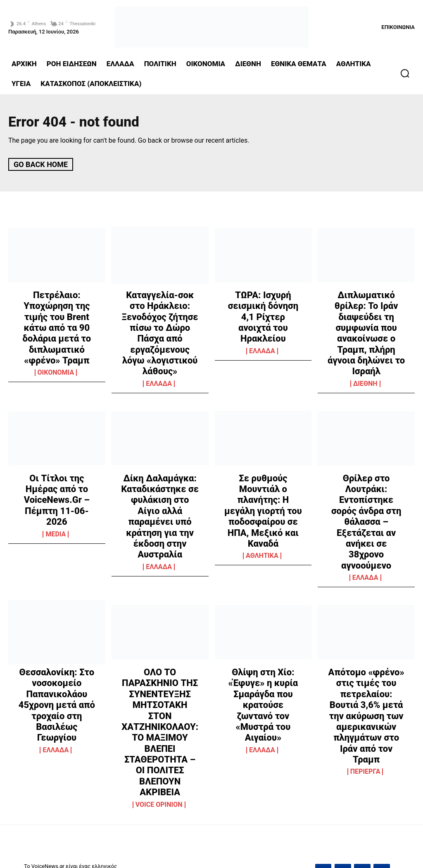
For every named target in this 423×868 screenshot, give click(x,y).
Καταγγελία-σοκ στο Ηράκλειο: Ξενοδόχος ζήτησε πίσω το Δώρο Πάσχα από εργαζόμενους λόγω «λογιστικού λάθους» (160, 317)
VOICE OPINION (159, 677)
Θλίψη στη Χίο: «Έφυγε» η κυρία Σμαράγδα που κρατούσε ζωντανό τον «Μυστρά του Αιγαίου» (263, 621)
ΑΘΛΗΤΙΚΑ (262, 491)
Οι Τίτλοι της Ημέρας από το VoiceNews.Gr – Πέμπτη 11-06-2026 (57, 453)
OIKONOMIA (56, 351)
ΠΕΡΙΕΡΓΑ (365, 677)
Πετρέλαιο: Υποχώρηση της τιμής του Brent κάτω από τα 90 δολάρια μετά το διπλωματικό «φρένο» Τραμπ (57, 317)
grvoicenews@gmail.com (353, 758)
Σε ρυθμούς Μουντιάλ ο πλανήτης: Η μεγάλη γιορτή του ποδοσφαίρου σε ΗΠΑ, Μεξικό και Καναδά (263, 462)
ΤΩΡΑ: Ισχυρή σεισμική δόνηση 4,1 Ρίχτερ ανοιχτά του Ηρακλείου (263, 308)
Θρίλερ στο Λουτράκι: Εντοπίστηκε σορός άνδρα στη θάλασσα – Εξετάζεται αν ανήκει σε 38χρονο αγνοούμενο (366, 467)
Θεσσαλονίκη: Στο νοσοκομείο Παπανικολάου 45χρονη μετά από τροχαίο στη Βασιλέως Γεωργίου (57, 625)
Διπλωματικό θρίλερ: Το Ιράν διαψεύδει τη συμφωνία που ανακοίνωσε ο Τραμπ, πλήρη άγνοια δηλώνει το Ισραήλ (366, 317)
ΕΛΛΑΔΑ (159, 351)
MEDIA (56, 490)
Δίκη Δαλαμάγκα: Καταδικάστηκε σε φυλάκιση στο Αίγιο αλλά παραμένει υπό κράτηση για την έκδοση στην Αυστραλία (160, 471)
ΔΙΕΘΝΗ (365, 351)
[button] (405, 73)
